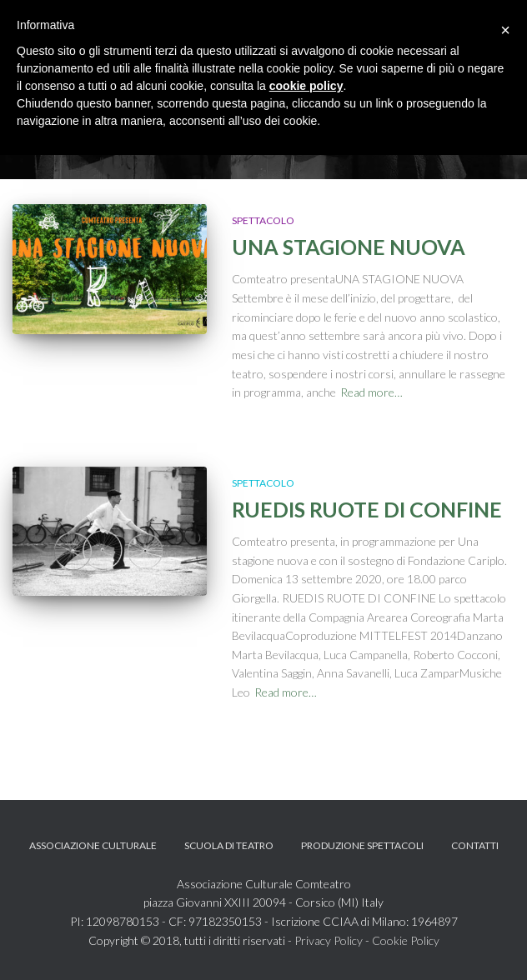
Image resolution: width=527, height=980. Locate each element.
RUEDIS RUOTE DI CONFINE (367, 509)
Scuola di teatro (229, 845)
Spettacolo (263, 220)
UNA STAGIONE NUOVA (349, 247)
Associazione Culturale (93, 845)
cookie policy (306, 86)
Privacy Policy (329, 940)
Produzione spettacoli (362, 845)
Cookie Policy (406, 940)
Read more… (371, 392)
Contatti (475, 845)
